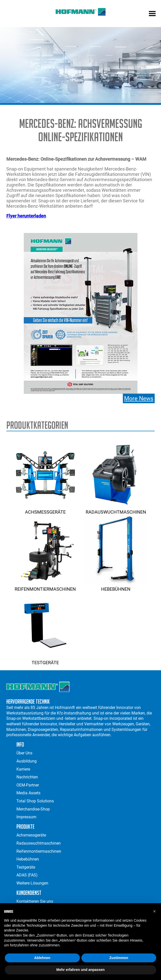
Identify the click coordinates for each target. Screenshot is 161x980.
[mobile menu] (152, 14)
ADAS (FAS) (27, 875)
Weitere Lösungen (32, 883)
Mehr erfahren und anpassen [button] (80, 970)
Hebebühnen (116, 586)
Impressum (26, 817)
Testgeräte (45, 660)
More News (139, 398)
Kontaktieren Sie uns (35, 901)
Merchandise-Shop (33, 809)
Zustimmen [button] (119, 958)
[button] (154, 911)
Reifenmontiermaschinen (45, 586)
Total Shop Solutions (35, 801)
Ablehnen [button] (42, 958)
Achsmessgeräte (45, 509)
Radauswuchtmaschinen (116, 509)
